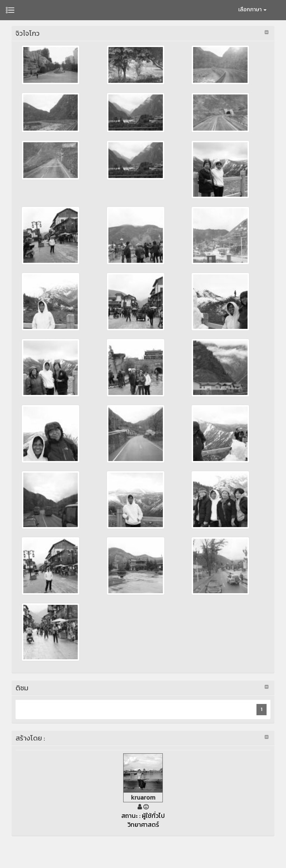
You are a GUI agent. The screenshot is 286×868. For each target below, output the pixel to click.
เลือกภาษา (252, 10)
